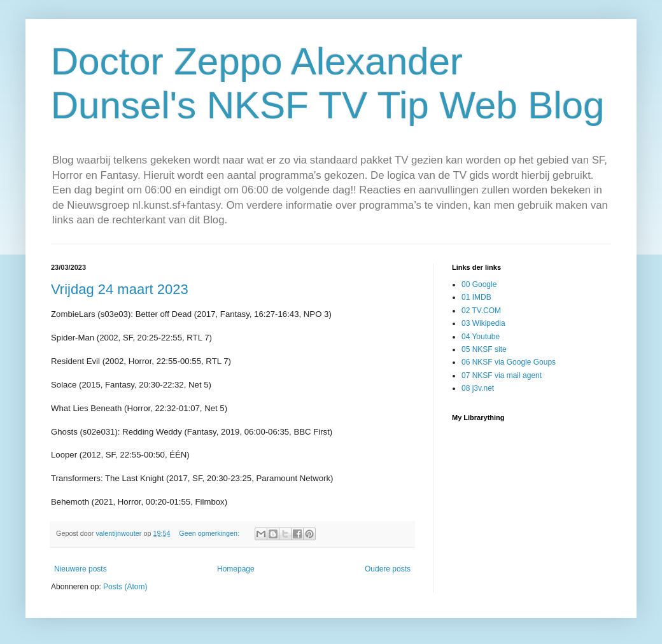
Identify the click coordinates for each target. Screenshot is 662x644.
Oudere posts (388, 569)
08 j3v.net (478, 388)
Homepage (236, 569)
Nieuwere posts (81, 569)
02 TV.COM (481, 311)
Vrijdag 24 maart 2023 (120, 289)
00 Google (479, 284)
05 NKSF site (484, 349)
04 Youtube (481, 337)
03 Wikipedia (483, 323)
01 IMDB (476, 297)
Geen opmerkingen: (210, 533)
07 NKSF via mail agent (502, 375)
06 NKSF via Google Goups (509, 362)
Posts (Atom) (125, 587)
